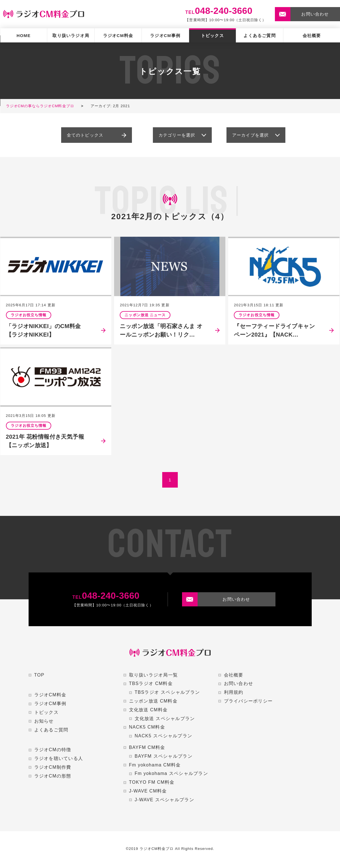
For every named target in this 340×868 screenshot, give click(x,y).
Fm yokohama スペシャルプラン (171, 773)
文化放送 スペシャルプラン (165, 719)
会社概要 (312, 35)
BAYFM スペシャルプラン (164, 756)
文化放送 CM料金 (148, 710)
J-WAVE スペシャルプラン (164, 800)
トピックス (212, 35)
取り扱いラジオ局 (71, 35)
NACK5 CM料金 (147, 727)
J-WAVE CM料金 (148, 791)
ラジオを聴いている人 (59, 758)
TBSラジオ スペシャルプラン (167, 692)
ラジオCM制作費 (53, 767)
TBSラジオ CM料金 (151, 683)
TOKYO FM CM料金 (152, 782)
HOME (23, 35)
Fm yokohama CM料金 (155, 765)
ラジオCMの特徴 (53, 750)
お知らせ (44, 721)
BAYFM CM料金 (147, 747)
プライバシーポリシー (248, 701)
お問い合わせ (239, 683)
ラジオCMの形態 (53, 776)
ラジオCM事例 (165, 35)
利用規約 (234, 692)
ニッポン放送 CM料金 (153, 701)
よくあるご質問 (259, 35)
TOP (39, 675)
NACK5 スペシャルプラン (164, 736)
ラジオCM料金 (118, 35)
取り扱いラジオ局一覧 (154, 675)
